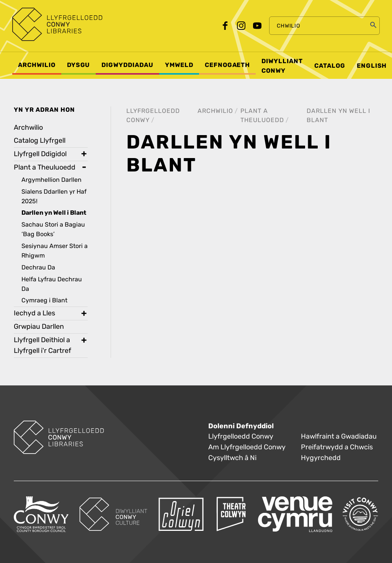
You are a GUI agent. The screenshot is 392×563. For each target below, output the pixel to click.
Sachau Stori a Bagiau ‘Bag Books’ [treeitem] (53, 229)
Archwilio (215, 111)
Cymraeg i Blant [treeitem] (44, 300)
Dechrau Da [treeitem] (38, 267)
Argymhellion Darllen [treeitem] (51, 180)
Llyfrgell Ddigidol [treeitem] (40, 154)
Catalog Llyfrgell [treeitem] (40, 141)
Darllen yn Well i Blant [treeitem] (54, 213)
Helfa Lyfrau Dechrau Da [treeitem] (52, 284)
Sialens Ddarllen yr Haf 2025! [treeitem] (54, 196)
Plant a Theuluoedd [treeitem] (45, 167)
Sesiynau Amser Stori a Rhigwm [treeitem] (55, 251)
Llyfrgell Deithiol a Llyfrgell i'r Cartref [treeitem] (42, 345)
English (372, 66)
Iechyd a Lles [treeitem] (34, 313)
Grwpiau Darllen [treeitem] (39, 327)
